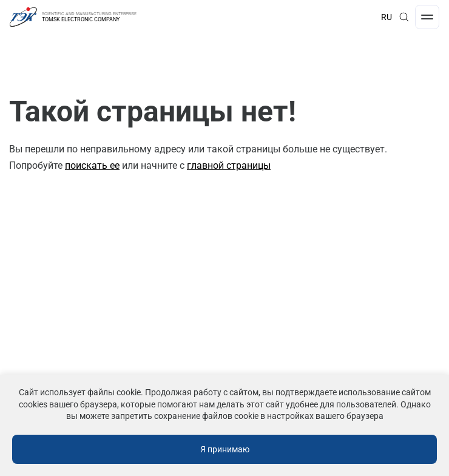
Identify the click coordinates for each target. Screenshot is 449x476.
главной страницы (229, 165)
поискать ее (92, 165)
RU (387, 17)
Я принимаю (225, 449)
